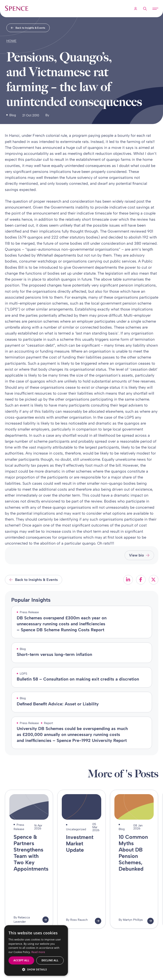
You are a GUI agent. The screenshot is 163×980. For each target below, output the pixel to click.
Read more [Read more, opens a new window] (38, 952)
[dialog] (36, 951)
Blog (13, 115)
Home (11, 41)
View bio (139, 555)
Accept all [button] (21, 960)
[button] (36, 969)
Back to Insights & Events (28, 28)
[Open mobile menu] (155, 9)
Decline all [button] (50, 960)
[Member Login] (136, 9)
